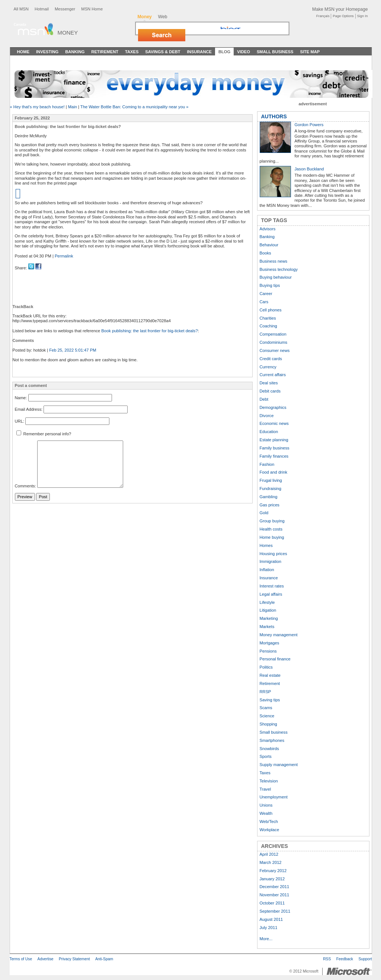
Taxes (132, 52)
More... (266, 939)
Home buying (272, 537)
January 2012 (272, 879)
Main (73, 107)
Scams (266, 708)
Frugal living (271, 480)
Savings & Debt (163, 52)
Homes (266, 545)
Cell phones (271, 310)
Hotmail (42, 9)
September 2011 (275, 911)
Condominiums (274, 342)
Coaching (268, 326)
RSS (327, 959)
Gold (264, 513)
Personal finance (275, 659)
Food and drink (274, 472)
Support (365, 959)
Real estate (270, 675)
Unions (266, 805)
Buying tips (270, 285)
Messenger (65, 9)
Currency (268, 367)
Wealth (266, 813)
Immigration (270, 561)
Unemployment (274, 797)
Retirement (105, 52)
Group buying (272, 521)
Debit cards (270, 391)
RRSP (265, 692)
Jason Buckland (309, 169)
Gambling (269, 497)
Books (265, 253)
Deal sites (269, 383)
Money (68, 33)
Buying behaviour (276, 277)
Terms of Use (21, 959)
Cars (264, 302)
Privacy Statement (74, 959)
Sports (266, 756)
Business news (274, 261)
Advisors (268, 229)
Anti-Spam (104, 959)
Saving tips (270, 700)
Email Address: (29, 409)
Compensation (273, 334)
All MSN (21, 9)
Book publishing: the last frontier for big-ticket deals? (149, 331)
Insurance (200, 52)
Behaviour (269, 245)
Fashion (267, 464)
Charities (268, 318)
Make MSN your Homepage (340, 9)
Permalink (64, 256)
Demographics (273, 407)
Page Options (343, 16)
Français (323, 16)
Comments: (25, 486)
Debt (264, 399)
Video (244, 52)
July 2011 (269, 928)
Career (266, 294)
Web (163, 17)
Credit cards (271, 359)
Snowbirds (269, 749)
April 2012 (269, 854)
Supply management (279, 765)
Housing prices (273, 554)
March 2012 (271, 862)
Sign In (363, 16)
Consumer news (275, 350)
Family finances (274, 456)
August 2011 (271, 919)
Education (269, 432)
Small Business (275, 52)
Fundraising (270, 489)
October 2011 (272, 903)
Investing (47, 52)
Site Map (310, 52)
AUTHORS (274, 116)
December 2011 (275, 887)
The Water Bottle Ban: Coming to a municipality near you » (135, 107)
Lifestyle (267, 602)
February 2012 (273, 871)
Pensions (268, 651)
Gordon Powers (309, 125)
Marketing (269, 618)
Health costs (271, 529)
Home (23, 52)
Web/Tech (269, 822)
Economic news (274, 423)
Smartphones (272, 740)
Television (269, 781)
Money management (279, 635)
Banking (75, 52)
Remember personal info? (44, 434)
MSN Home (92, 9)
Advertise (46, 959)
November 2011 (275, 895)
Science (267, 716)
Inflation (267, 570)
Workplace (270, 830)
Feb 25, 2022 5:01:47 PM (73, 350)
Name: (21, 398)
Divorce (267, 416)
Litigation (268, 610)
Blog (224, 52)
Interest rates (272, 586)
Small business (274, 732)
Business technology (279, 269)
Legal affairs (271, 594)
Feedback (345, 959)
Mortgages (270, 643)
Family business (275, 448)
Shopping (268, 724)
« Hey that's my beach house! (37, 107)
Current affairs (273, 375)
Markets (267, 627)
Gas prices (270, 505)
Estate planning (274, 440)
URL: (20, 421)
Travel (265, 789)
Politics (266, 667)
